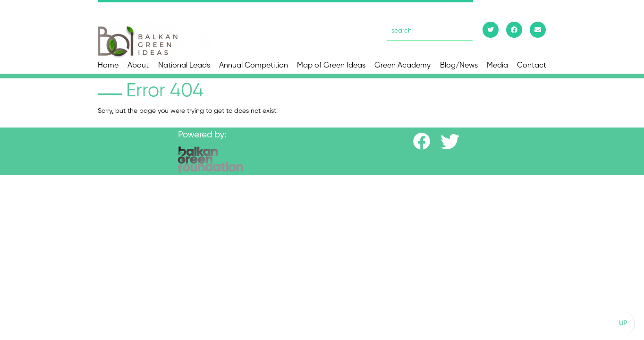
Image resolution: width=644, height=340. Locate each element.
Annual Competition (254, 66)
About (138, 66)
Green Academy (402, 66)
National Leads (184, 66)
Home (108, 66)
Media (497, 66)
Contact (532, 66)
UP (623, 323)
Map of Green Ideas (331, 66)
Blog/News (459, 66)
